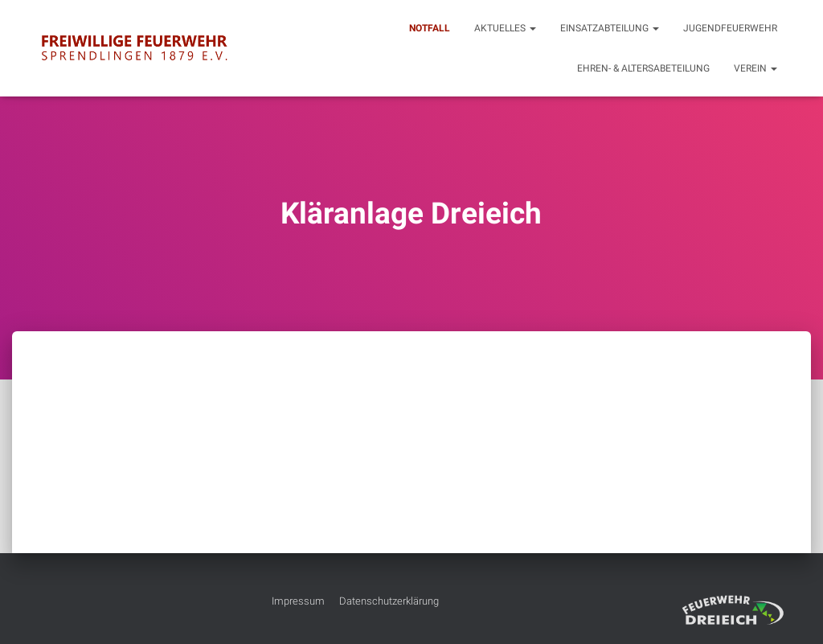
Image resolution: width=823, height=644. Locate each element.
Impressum (298, 601)
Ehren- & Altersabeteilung (643, 68)
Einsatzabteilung (610, 28)
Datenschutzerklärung (389, 601)
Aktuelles (505, 28)
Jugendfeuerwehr (730, 28)
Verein (755, 68)
